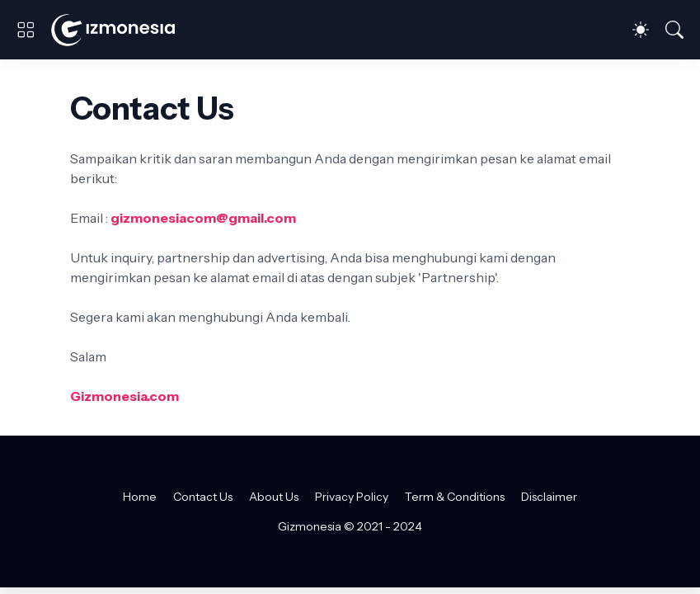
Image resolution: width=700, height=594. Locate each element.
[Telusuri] (674, 30)
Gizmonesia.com (124, 396)
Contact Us (203, 497)
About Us (274, 497)
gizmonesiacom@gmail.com (203, 218)
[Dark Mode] (641, 30)
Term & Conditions (455, 497)
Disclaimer (549, 497)
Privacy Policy (352, 497)
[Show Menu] (26, 30)
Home (140, 497)
